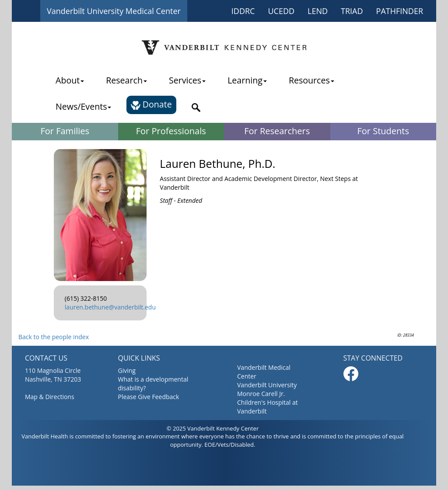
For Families (65, 131)
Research (126, 80)
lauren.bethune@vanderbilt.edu (110, 307)
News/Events (83, 106)
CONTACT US (46, 358)
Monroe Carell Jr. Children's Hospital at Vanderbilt (268, 402)
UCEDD (281, 11)
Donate (151, 104)
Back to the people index (54, 337)
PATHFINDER (400, 11)
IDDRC (243, 11)
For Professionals (171, 131)
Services (187, 80)
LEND (318, 11)
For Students (383, 131)
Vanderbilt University (267, 385)
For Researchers (277, 131)
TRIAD (352, 11)
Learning (247, 80)
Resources (311, 80)
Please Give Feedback (149, 397)
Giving (127, 370)
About (70, 80)
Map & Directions (50, 397)
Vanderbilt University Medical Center (114, 11)
